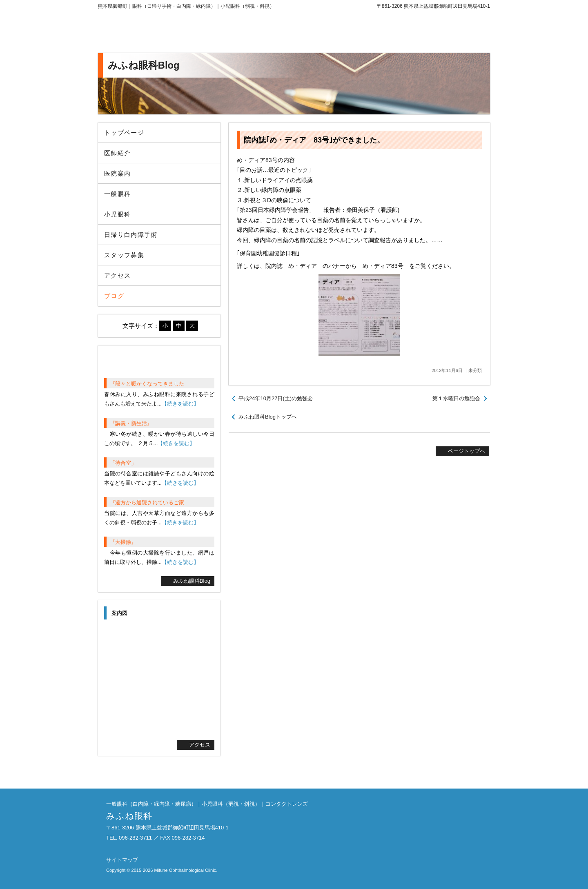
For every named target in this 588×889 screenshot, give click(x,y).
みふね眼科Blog (192, 581)
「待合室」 (123, 463)
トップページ (124, 133)
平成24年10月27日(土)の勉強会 (276, 398)
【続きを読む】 (180, 404)
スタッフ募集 (124, 255)
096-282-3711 (423, 33)
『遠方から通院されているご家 (147, 502)
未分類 (475, 370)
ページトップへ (467, 451)
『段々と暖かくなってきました (147, 384)
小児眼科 (117, 214)
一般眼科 (117, 194)
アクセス (117, 275)
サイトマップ (122, 860)
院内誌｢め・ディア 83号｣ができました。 (314, 140)
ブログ (114, 296)
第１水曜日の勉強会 (456, 398)
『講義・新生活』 (131, 423)
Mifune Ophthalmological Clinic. (186, 870)
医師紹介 (117, 153)
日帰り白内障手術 (131, 235)
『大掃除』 (123, 542)
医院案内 (117, 173)
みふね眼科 (165, 33)
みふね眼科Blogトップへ (268, 417)
